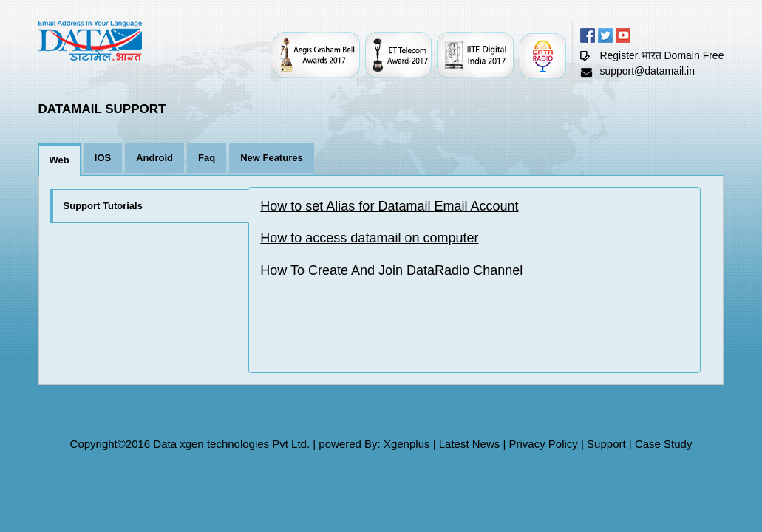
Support (608, 444)
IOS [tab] (103, 158)
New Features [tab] (272, 158)
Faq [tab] (207, 158)
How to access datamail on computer (369, 238)
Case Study (664, 444)
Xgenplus (407, 444)
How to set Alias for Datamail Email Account (389, 206)
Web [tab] (59, 160)
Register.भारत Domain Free (661, 55)
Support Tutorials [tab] (103, 206)
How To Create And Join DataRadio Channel (391, 270)
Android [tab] (154, 158)
